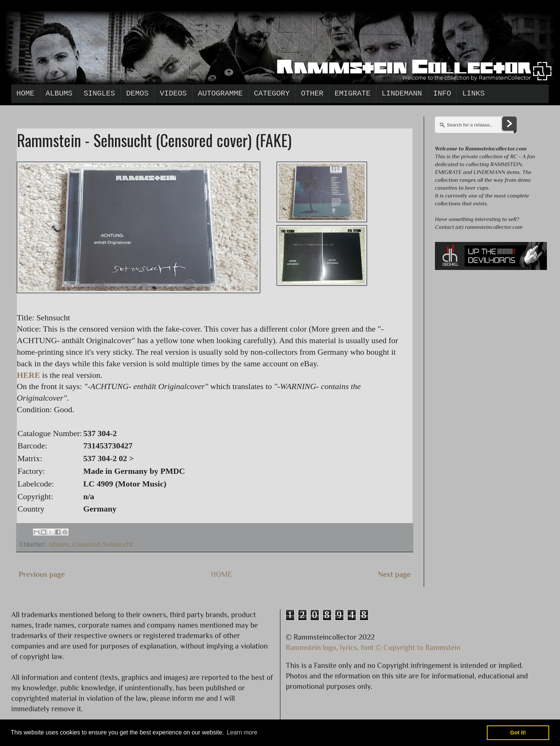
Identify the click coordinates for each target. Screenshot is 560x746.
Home (25, 94)
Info (442, 94)
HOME (222, 574)
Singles (99, 94)
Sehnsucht (118, 544)
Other (312, 94)
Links (473, 94)
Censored (86, 544)
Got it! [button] (518, 733)
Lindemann (402, 94)
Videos (173, 94)
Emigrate (352, 94)
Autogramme (220, 94)
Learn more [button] (242, 732)
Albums (59, 94)
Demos (137, 94)
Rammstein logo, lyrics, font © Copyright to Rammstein (373, 647)
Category (272, 94)
